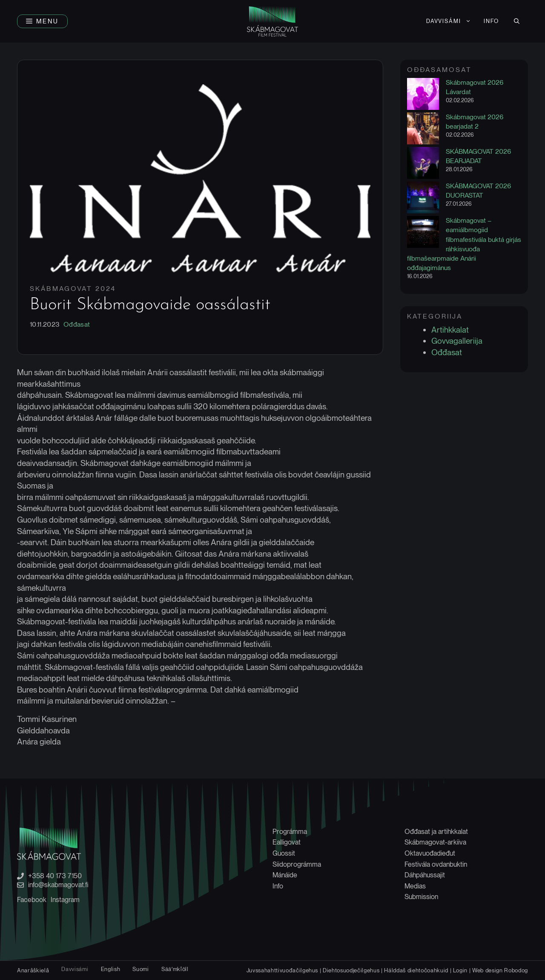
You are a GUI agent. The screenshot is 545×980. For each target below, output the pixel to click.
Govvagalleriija (457, 341)
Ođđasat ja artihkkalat (436, 832)
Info (491, 21)
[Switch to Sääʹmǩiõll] (175, 969)
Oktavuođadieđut (430, 853)
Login (460, 970)
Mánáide (285, 875)
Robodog (516, 970)
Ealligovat (287, 842)
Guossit (284, 853)
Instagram (65, 900)
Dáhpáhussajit (425, 875)
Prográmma (290, 832)
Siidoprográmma (297, 864)
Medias (415, 886)
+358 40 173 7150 (55, 876)
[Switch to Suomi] (141, 969)
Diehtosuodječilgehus (351, 970)
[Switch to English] (111, 969)
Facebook (32, 900)
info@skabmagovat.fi (58, 885)
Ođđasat (77, 324)
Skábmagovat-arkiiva (435, 842)
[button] (42, 21)
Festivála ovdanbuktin (436, 864)
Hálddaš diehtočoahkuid (416, 970)
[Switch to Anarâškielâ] (33, 970)
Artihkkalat (450, 330)
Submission (421, 897)
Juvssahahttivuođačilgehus (283, 970)
